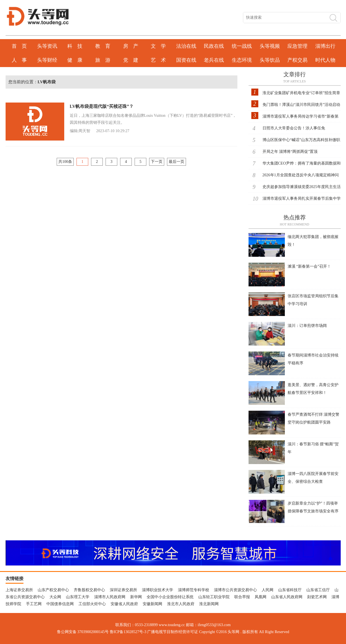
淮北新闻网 (209, 604)
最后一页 (176, 162)
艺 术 (158, 60)
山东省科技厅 (290, 590)
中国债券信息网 (60, 604)
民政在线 (214, 46)
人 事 (19, 60)
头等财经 (47, 60)
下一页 (157, 162)
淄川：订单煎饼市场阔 (307, 326)
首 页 (19, 46)
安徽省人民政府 (124, 604)
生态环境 (242, 60)
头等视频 (270, 46)
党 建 (131, 60)
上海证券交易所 (19, 590)
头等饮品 (270, 60)
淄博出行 (325, 46)
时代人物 (325, 60)
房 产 (131, 46)
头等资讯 (47, 46)
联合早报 (242, 597)
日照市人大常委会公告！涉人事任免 (294, 128)
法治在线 (186, 46)
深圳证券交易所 (123, 590)
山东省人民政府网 (287, 597)
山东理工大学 (78, 597)
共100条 (65, 162)
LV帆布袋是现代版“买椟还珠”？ (102, 106)
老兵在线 (214, 60)
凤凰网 (261, 597)
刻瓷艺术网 (317, 597)
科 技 (75, 46)
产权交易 (297, 60)
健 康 (75, 60)
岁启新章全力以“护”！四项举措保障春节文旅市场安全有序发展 (313, 511)
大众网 (55, 597)
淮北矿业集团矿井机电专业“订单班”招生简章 (301, 93)
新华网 (136, 597)
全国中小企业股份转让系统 (170, 597)
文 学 (158, 46)
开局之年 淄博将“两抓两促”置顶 (290, 152)
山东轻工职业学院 (214, 597)
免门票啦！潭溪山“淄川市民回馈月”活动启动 (301, 105)
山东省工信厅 (318, 590)
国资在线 (186, 60)
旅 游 (103, 60)
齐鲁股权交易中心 (89, 590)
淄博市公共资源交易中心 (235, 590)
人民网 (268, 590)
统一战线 (242, 46)
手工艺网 (34, 604)
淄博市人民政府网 (110, 597)
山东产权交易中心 (53, 590)
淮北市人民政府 (181, 604)
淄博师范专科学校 (194, 590)
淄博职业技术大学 (158, 590)
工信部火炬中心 (92, 604)
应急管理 (297, 46)
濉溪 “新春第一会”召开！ (309, 266)
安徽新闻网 (152, 604)
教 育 (103, 46)
